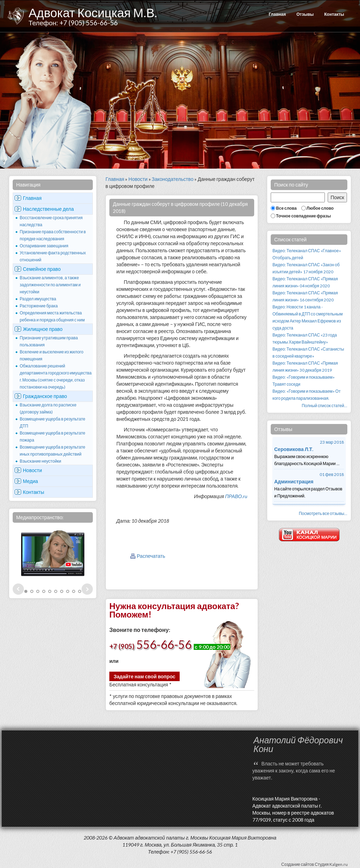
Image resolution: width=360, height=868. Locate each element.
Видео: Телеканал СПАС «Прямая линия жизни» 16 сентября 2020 (305, 296)
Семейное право (42, 269)
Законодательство (173, 179)
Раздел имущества (38, 299)
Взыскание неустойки (40, 461)
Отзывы (305, 14)
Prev (18, 589)
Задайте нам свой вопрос (144, 676)
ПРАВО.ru (236, 496)
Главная (277, 14)
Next (87, 589)
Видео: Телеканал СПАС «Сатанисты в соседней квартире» (308, 353)
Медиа (30, 481)
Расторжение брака (39, 306)
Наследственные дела (48, 209)
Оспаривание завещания (44, 246)
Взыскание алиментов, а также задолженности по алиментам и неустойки (50, 285)
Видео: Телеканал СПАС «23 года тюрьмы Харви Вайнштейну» (305, 338)
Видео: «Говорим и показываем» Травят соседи (304, 381)
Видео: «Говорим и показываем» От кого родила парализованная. (307, 395)
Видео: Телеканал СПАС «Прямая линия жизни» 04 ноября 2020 (305, 282)
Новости (32, 470)
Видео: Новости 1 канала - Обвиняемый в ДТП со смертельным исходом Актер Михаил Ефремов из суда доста (308, 317)
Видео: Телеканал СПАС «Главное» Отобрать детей (307, 254)
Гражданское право (45, 396)
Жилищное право (43, 329)
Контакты (334, 14)
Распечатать (151, 556)
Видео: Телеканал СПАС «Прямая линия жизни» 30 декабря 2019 (305, 367)
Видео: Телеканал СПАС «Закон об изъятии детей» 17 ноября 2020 (306, 268)
